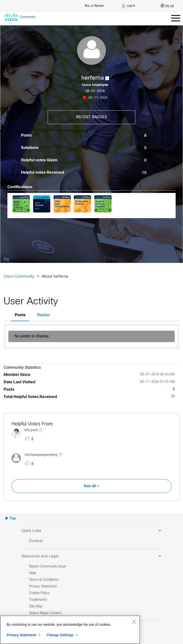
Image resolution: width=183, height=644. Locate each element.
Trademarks (38, 600)
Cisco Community (19, 277)
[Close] (134, 622)
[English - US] (167, 6)
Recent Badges (91, 117)
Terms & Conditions (44, 580)
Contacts (36, 541)
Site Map (36, 607)
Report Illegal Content (45, 613)
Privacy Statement (21, 635)
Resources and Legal (91, 557)
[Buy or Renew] (94, 5)
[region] (70, 630)
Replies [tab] (43, 315)
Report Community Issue (48, 567)
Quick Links (91, 531)
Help (33, 573)
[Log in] (128, 6)
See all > (91, 486)
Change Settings (60, 635)
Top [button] (13, 519)
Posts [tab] (20, 315)
